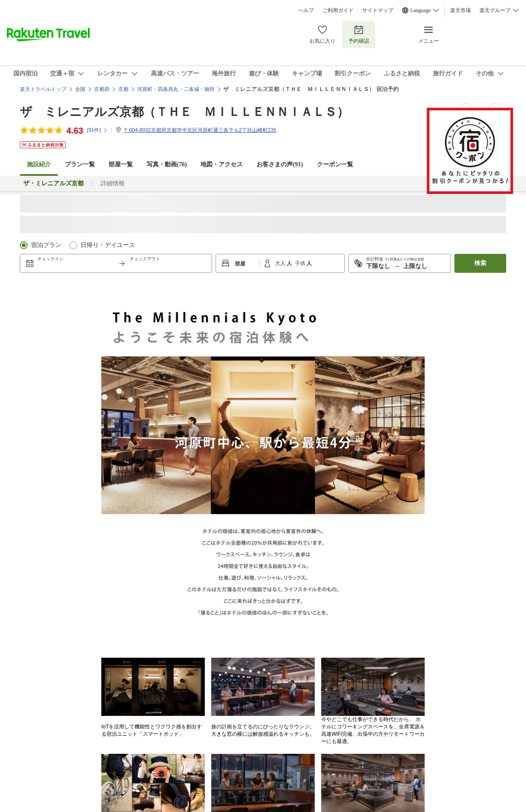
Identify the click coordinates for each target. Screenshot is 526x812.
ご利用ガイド (338, 10)
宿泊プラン (46, 245)
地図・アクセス (222, 164)
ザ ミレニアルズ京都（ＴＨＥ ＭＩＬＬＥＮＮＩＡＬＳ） (184, 112)
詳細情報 (113, 183)
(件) (97, 130)
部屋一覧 (121, 164)
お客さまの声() (280, 164)
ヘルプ (306, 10)
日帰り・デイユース (108, 245)
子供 (301, 263)
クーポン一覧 (335, 164)
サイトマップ (378, 10)
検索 (480, 263)
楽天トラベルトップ (43, 89)
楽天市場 (460, 10)
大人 (281, 263)
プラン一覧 (80, 164)
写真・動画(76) (167, 164)
